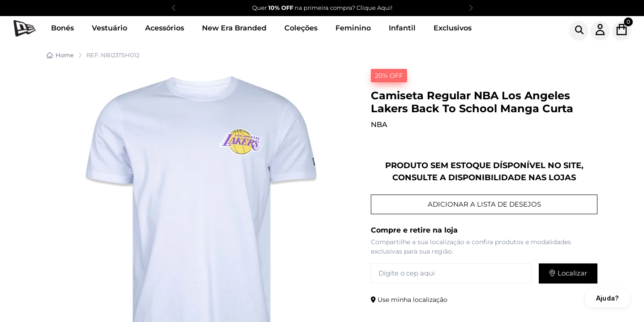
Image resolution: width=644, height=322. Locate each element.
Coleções (301, 28)
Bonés (62, 28)
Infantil (402, 28)
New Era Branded (234, 28)
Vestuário (109, 28)
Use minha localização (409, 300)
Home (60, 55)
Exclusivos (453, 28)
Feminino (353, 28)
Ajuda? (608, 298)
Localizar (568, 273)
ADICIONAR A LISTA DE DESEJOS (484, 204)
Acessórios (165, 28)
